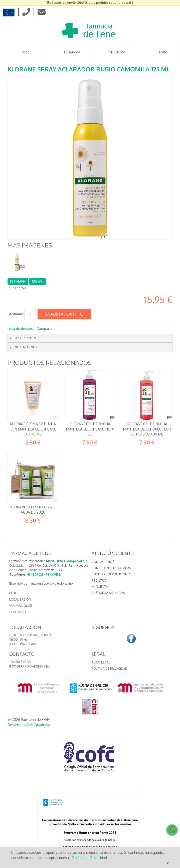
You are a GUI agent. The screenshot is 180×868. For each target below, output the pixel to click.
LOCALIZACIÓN (20, 599)
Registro (99, 580)
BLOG (13, 593)
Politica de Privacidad (110, 669)
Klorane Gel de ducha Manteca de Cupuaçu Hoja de (90, 429)
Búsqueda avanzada (108, 593)
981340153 (53, 574)
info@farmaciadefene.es (29, 666)
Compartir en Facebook (63, 329)
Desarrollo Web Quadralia (29, 725)
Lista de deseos (20, 328)
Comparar (45, 328)
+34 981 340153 (20, 662)
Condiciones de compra (111, 568)
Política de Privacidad (90, 858)
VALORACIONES (21, 606)
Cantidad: (15, 314)
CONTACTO (18, 612)
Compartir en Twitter (73, 329)
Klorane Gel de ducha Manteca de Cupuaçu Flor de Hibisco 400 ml (147, 429)
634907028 (35, 574)
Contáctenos (103, 562)
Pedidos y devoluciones (111, 574)
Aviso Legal (101, 662)
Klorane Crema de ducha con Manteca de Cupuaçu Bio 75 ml (33, 429)
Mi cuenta (100, 586)
